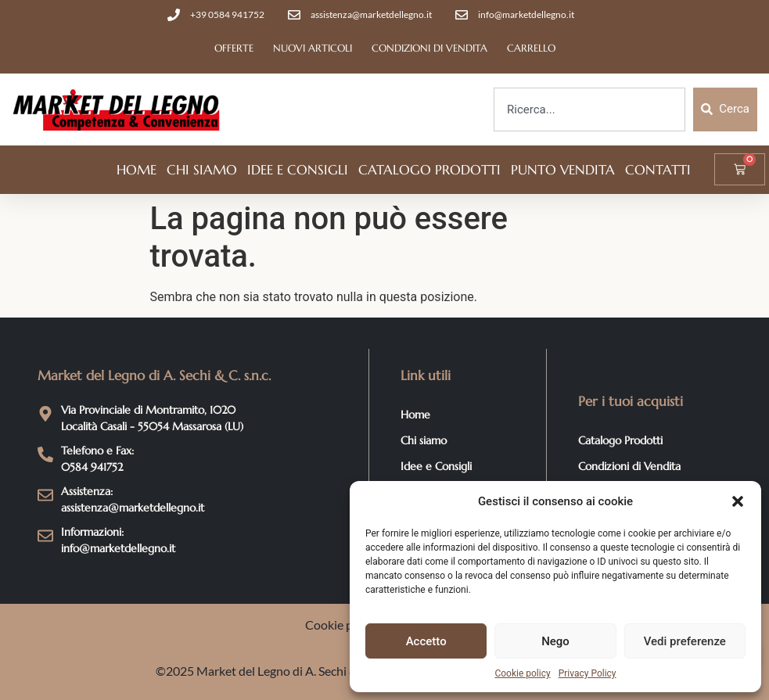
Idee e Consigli (298, 170)
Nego (555, 641)
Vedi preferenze (685, 641)
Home (137, 170)
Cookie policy (522, 673)
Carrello (531, 48)
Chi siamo (202, 170)
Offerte (234, 48)
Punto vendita (563, 170)
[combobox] (589, 109)
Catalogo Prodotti (429, 170)
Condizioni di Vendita (429, 48)
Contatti (658, 170)
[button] (738, 501)
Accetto (426, 641)
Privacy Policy (588, 673)
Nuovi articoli (313, 48)
